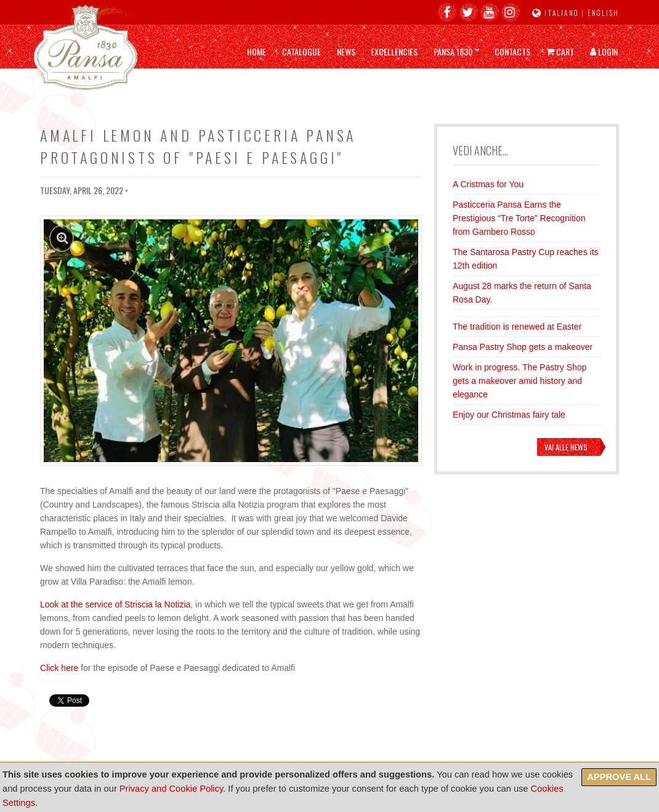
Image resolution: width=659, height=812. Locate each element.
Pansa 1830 (453, 51)
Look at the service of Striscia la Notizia (115, 604)
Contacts (512, 51)
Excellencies (394, 51)
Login (604, 51)
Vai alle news (566, 447)
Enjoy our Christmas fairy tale (509, 415)
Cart (560, 51)
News (346, 51)
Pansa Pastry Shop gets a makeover (523, 347)
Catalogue (301, 51)
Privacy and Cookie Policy (171, 789)
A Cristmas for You (488, 184)
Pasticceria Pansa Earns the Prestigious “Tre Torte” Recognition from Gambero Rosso (519, 218)
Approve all (619, 777)
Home (257, 51)
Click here (59, 668)
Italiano (562, 13)
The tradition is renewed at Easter (517, 327)
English (603, 13)
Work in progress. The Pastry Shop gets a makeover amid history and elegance (520, 381)
